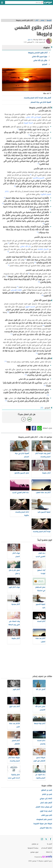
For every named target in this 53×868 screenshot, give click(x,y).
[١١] (8, 252)
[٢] (29, 135)
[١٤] (7, 276)
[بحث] (42, 2)
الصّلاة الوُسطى (16, 290)
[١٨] (8, 312)
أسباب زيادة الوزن (46, 811)
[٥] (15, 186)
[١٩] (43, 325)
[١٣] (35, 262)
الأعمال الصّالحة (43, 249)
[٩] (44, 224)
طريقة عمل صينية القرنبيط (43, 824)
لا (24, 419)
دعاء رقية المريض (46, 828)
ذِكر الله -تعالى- (25, 246)
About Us (49, 852)
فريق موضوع (34, 852)
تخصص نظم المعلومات (44, 819)
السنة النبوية (28, 123)
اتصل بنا (50, 844)
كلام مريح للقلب (47, 815)
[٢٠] (12, 334)
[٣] (38, 164)
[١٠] (38, 232)
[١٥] (39, 282)
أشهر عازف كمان (46, 803)
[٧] (3, 203)
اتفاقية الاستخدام (47, 848)
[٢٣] (26, 375)
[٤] (31, 175)
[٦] (5, 198)
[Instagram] (42, 839)
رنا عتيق (30, 40)
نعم (29, 419)
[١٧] (43, 295)
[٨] (30, 209)
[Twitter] (46, 839)
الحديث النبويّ (30, 307)
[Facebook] (50, 839)
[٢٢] (6, 361)
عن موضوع (35, 844)
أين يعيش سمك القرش (44, 807)
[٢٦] (6, 401)
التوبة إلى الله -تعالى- (33, 117)
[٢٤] (45, 385)
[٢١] (37, 353)
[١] (18, 129)
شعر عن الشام (47, 794)
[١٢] (26, 259)
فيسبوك (34, 428)
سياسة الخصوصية (33, 848)
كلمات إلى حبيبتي (46, 798)
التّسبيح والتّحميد (39, 178)
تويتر (28, 428)
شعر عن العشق (47, 790)
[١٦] (18, 287)
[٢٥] (48, 395)
